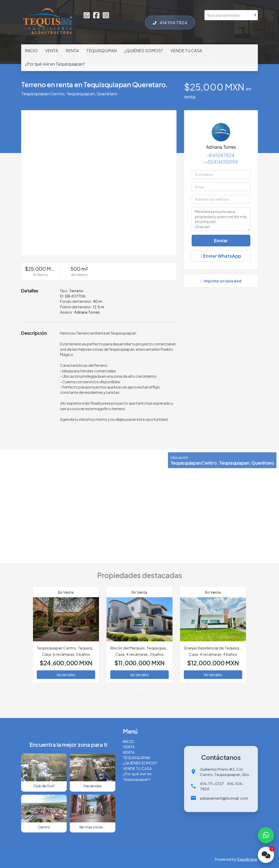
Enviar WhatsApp (221, 256)
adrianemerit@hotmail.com (224, 798)
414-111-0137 (212, 783)
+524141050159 (221, 162)
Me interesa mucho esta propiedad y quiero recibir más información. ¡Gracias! (221, 219)
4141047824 (221, 155)
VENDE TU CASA (186, 51)
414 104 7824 (170, 22)
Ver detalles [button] (66, 675)
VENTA (51, 51)
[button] (27, 637)
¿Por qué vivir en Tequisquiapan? (55, 64)
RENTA (72, 51)
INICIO (31, 51)
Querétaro (107, 94)
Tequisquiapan (81, 94)
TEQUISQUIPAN (101, 51)
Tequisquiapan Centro (43, 94)
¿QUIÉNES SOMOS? (144, 51)
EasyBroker (248, 859)
